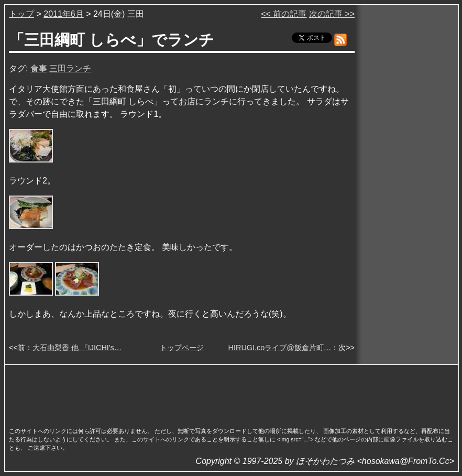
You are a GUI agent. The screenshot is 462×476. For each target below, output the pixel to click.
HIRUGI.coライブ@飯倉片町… (280, 348)
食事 (39, 68)
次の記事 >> (332, 14)
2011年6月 (64, 14)
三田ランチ (70, 68)
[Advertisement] (232, 393)
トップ (21, 14)
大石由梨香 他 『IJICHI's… (77, 348)
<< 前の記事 (284, 14)
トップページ (182, 348)
